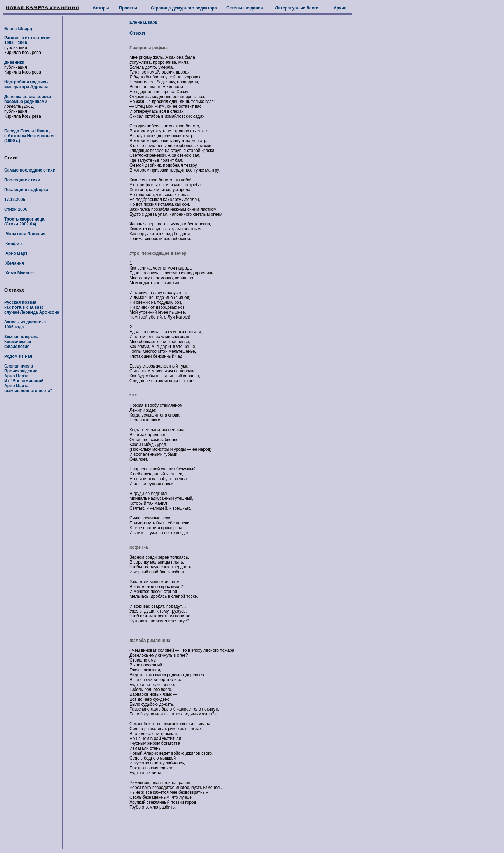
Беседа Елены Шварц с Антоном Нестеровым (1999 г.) (29, 136)
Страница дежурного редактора (184, 8)
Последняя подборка (26, 190)
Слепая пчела (19, 366)
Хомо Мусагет (19, 273)
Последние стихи (22, 180)
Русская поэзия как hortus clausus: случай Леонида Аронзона (32, 307)
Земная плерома (21, 337)
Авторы (101, 8)
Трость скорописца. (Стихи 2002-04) (25, 222)
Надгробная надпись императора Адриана (26, 84)
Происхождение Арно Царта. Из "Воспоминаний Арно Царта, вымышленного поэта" (28, 381)
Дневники (14, 62)
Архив (340, 8)
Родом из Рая (18, 356)
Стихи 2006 (16, 209)
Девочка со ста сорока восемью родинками (28, 99)
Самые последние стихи (30, 170)
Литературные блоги (297, 8)
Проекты (128, 8)
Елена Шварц (18, 29)
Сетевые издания (245, 8)
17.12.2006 (15, 200)
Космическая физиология (18, 344)
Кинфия (13, 244)
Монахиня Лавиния (25, 234)
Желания (14, 263)
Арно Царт (16, 253)
